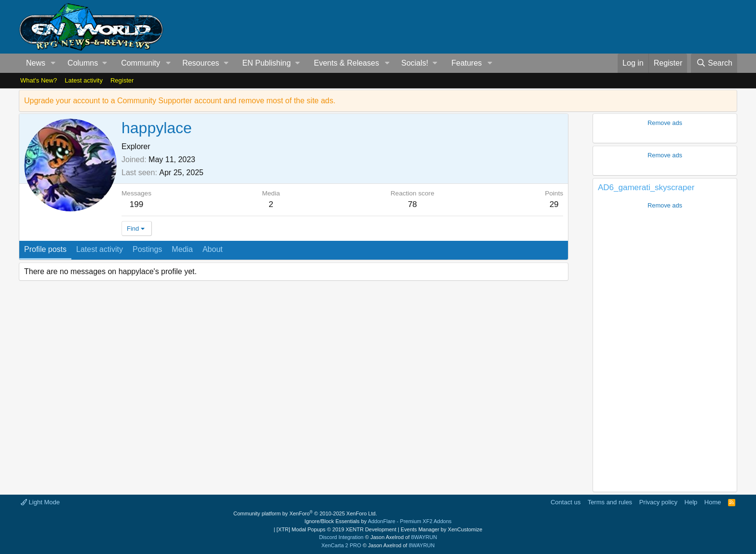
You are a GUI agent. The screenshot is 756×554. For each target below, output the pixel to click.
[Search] (714, 63)
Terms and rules (610, 502)
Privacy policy (658, 502)
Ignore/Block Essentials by (378, 521)
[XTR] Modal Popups (337, 529)
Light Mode (40, 502)
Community (141, 63)
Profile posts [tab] (45, 249)
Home (713, 502)
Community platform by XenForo (305, 513)
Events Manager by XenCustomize (441, 529)
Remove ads (665, 123)
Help (691, 502)
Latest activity (84, 80)
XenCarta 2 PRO (342, 545)
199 (136, 204)
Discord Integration (341, 537)
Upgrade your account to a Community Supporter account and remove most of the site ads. (180, 101)
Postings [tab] (147, 249)
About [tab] (213, 249)
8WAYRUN (424, 537)
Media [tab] (182, 249)
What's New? (39, 80)
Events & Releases (346, 63)
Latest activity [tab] (100, 249)
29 (554, 204)
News (36, 63)
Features (466, 63)
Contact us (566, 502)
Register (122, 80)
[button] (53, 63)
